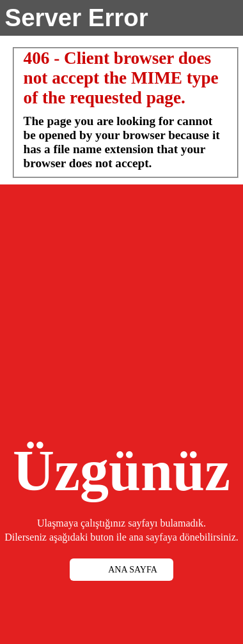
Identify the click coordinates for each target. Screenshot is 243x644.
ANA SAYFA (133, 570)
